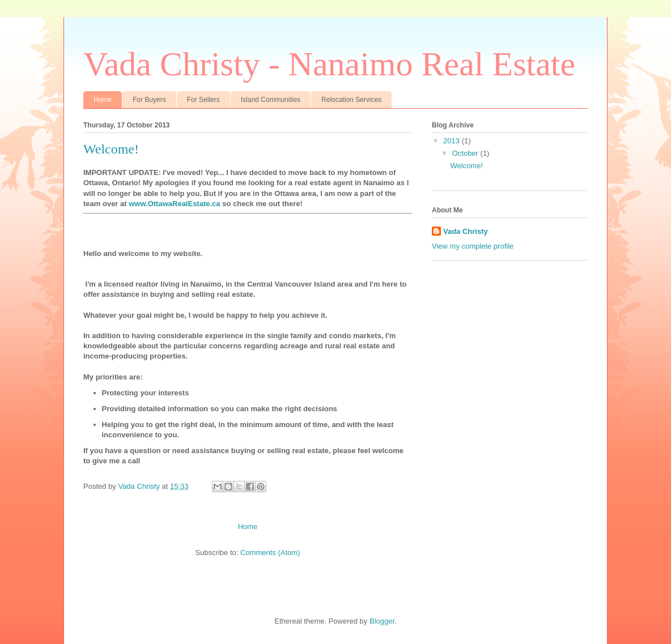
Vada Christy (466, 231)
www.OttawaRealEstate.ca (174, 204)
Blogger (382, 621)
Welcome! (111, 149)
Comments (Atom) (270, 553)
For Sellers (203, 100)
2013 (453, 141)
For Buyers (149, 100)
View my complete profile (473, 246)
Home (103, 100)
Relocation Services (351, 100)
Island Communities (271, 100)
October (466, 153)
